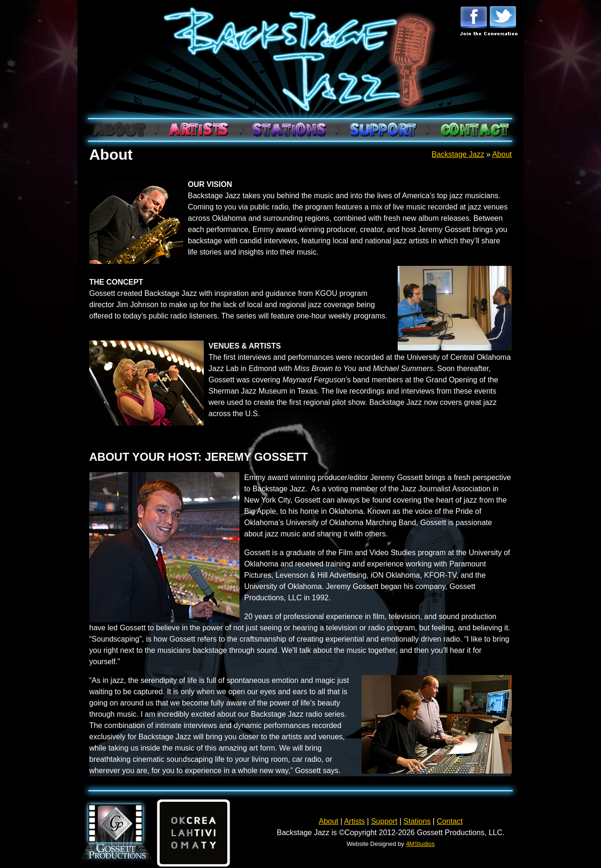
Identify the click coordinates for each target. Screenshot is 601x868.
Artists (354, 821)
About (502, 154)
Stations (417, 821)
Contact (450, 821)
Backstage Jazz (458, 154)
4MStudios (420, 844)
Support (384, 821)
